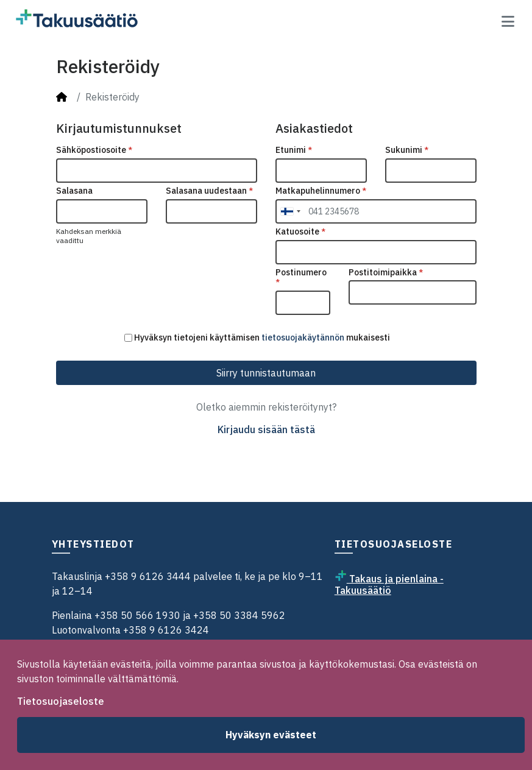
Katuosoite (300, 232)
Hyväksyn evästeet (271, 735)
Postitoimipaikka (386, 273)
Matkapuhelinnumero (321, 191)
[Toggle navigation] (508, 21)
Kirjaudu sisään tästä (266, 429)
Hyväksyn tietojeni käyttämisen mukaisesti (257, 338)
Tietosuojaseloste (61, 701)
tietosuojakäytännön (303, 337)
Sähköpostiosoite (94, 150)
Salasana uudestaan (209, 191)
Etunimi (294, 150)
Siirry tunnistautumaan (266, 373)
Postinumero (301, 278)
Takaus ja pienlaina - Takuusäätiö (389, 585)
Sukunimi (407, 150)
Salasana (74, 191)
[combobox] (290, 211)
